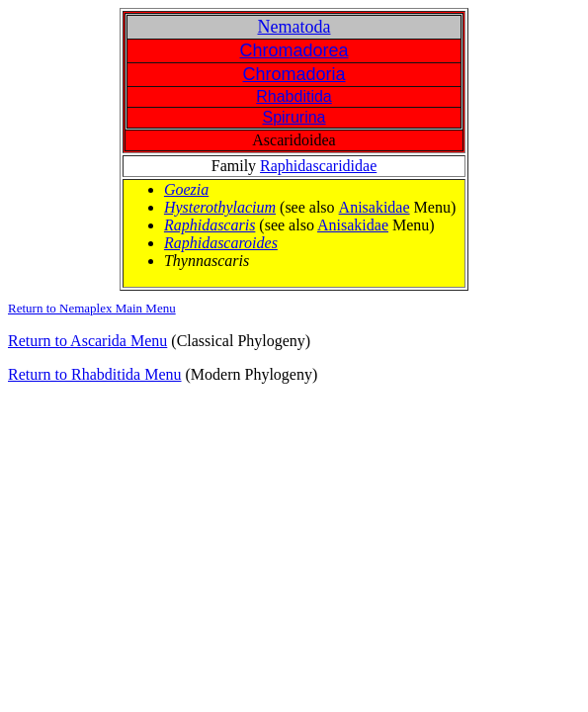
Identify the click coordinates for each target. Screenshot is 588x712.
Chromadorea (294, 50)
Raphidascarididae (318, 166)
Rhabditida (294, 96)
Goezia (186, 189)
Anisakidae (375, 207)
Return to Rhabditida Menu (95, 374)
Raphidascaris (210, 225)
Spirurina (294, 117)
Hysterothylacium (220, 207)
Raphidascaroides (221, 243)
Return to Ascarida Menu (87, 341)
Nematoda (294, 27)
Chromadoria (294, 74)
